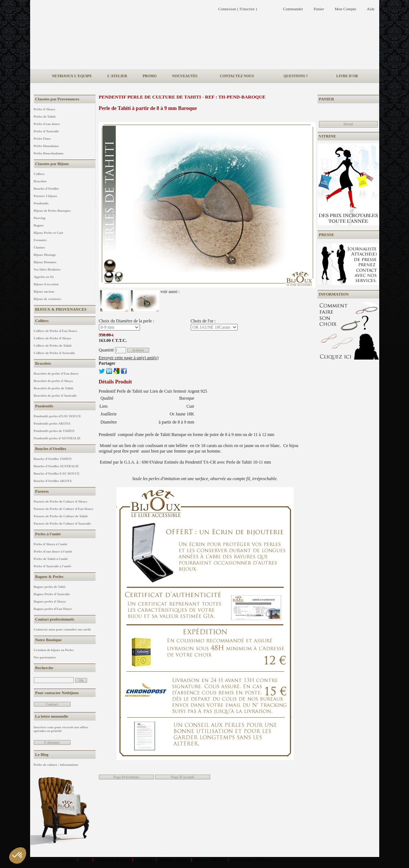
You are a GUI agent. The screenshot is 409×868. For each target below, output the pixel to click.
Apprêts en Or (44, 277)
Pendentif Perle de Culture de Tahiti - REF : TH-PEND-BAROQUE (182, 97)
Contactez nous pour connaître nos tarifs (62, 629)
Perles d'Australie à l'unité (53, 566)
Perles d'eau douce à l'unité (53, 551)
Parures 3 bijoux (46, 196)
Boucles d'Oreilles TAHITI (53, 459)
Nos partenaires (45, 657)
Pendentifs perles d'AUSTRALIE (57, 438)
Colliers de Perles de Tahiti (53, 346)
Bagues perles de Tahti (50, 587)
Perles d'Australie (46, 131)
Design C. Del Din (210, 860)
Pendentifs (41, 203)
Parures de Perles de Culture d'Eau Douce (64, 509)
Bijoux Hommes (45, 262)
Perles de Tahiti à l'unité (51, 559)
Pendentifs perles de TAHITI (54, 431)
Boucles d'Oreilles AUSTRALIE (56, 466)
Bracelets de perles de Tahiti (54, 388)
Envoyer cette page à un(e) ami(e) (129, 358)
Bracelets (40, 181)
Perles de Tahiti (45, 117)
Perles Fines (42, 139)
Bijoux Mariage (45, 255)
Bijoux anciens (44, 292)
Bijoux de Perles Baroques (52, 211)
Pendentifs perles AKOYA (52, 424)
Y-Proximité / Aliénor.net (252, 860)
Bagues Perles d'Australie (52, 594)
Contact (68, 860)
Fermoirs (40, 240)
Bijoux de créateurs (48, 299)
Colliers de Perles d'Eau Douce (56, 331)
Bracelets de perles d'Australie (55, 396)
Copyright (144, 860)
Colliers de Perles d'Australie (54, 353)
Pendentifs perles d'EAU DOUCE (58, 416)
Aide (85, 860)
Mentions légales (174, 860)
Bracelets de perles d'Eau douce (56, 374)
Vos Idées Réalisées (47, 269)
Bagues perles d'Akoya (50, 601)
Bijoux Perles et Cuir (49, 233)
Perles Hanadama (46, 146)
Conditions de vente (112, 860)
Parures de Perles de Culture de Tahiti (61, 516)
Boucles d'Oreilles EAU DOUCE (57, 474)
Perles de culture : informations (56, 765)
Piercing (40, 218)
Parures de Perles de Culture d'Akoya (60, 501)
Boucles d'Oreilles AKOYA (53, 481)
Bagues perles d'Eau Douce (53, 609)
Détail (348, 124)
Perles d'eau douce (47, 124)
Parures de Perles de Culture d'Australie (62, 524)
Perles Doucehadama (49, 153)
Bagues (39, 225)
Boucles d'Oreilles (46, 189)
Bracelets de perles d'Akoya (53, 381)
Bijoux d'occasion (46, 284)
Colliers (39, 174)
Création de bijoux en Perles (54, 650)
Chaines (40, 247)
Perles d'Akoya (44, 109)
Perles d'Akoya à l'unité (51, 544)
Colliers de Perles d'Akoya (53, 338)
